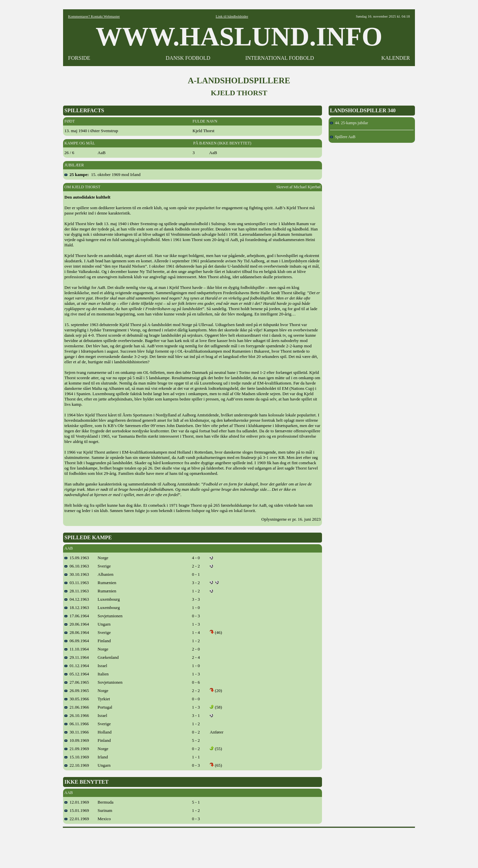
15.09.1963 (77, 558)
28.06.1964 (77, 632)
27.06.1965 (77, 682)
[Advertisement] (239, 846)
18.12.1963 (77, 608)
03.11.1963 (77, 583)
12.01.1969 (77, 802)
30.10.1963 (77, 574)
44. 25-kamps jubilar (349, 123)
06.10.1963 (77, 566)
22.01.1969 (77, 819)
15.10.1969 (77, 757)
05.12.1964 (77, 674)
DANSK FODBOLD (188, 58)
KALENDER (396, 58)
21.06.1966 (77, 707)
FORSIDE (79, 58)
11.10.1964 (77, 649)
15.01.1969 (77, 810)
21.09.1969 (77, 749)
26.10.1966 (77, 715)
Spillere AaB (343, 137)
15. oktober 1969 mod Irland (102, 174)
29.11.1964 (77, 657)
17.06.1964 (77, 616)
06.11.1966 (77, 724)
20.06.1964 (77, 624)
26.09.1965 (77, 691)
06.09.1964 (77, 641)
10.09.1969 (77, 740)
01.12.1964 (77, 666)
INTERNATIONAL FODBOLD (280, 58)
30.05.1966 (77, 699)
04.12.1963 (77, 599)
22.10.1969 (77, 765)
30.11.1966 (77, 732)
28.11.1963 (77, 591)
